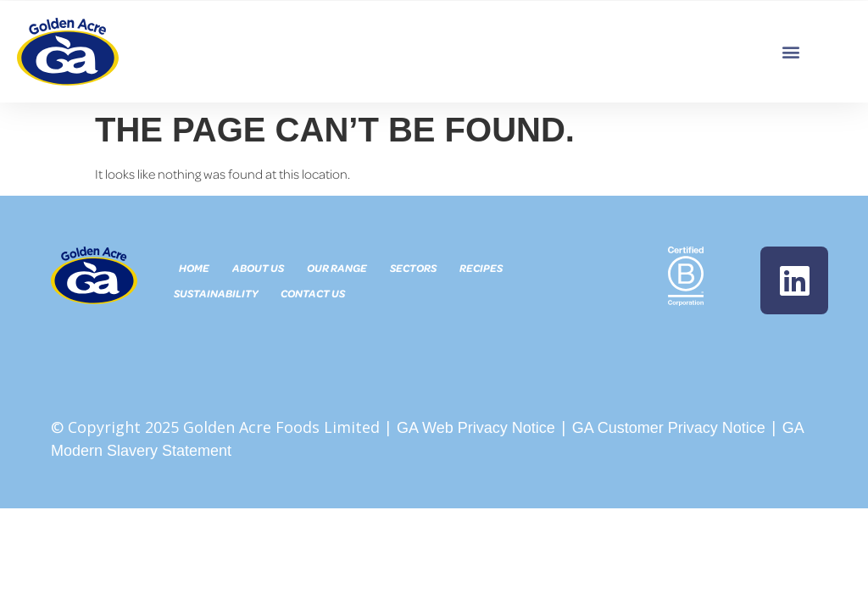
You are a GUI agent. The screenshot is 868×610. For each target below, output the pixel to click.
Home (195, 268)
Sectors (414, 268)
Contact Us (313, 293)
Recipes (482, 268)
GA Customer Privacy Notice (669, 428)
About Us (259, 268)
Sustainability (216, 293)
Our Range (338, 268)
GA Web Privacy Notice (476, 428)
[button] (791, 51)
